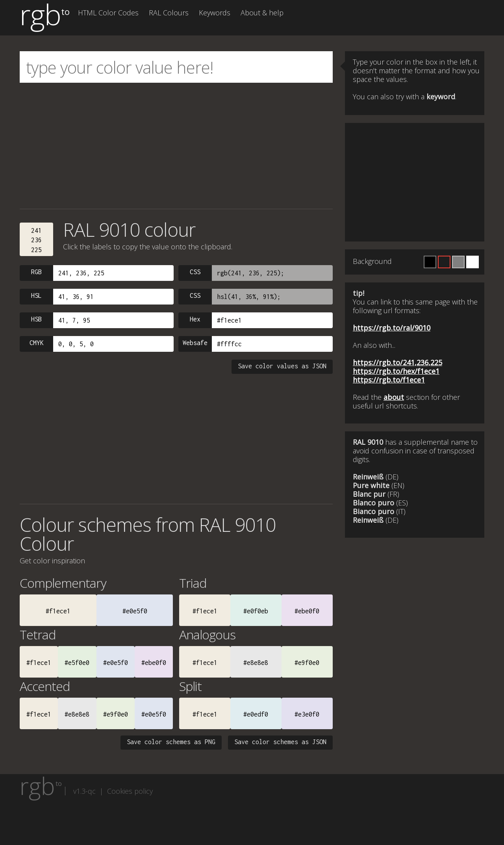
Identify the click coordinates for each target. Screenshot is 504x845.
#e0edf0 (256, 714)
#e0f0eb (256, 611)
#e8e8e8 (256, 663)
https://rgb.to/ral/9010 (392, 328)
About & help (262, 13)
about (394, 397)
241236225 (36, 240)
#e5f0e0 (77, 663)
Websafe (195, 343)
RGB (36, 272)
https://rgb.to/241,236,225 (397, 362)
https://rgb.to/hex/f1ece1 (396, 371)
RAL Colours (169, 13)
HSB (36, 319)
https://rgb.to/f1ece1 (389, 380)
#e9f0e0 (307, 663)
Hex (195, 319)
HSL (36, 295)
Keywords (215, 13)
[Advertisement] (176, 146)
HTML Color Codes (108, 13)
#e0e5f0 (135, 611)
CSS (195, 272)
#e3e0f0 (307, 714)
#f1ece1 (58, 611)
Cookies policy (130, 791)
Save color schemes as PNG (171, 742)
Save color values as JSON (282, 366)
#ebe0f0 (307, 611)
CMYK (37, 343)
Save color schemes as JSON (280, 742)
